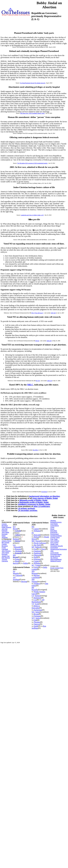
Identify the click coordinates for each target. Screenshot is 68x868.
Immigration (54, 548)
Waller (25, 563)
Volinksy (37, 584)
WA (33, 612)
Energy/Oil (54, 532)
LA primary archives (26, 508)
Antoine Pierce (6, 541)
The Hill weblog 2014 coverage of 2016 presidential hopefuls (32, 163)
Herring (24, 582)
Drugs (52, 529)
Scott (37, 604)
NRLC (30, 385)
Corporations (55, 526)
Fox (35, 549)
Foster (17, 559)
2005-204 (49, 341)
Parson (38, 541)
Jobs (52, 551)
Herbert (38, 596)
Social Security (55, 556)
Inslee (38, 612)
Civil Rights (54, 524)
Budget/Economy (56, 522)
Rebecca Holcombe (36, 607)
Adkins (18, 535)
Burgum (35, 573)
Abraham (18, 551)
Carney (36, 529)
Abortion (53, 521)
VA (14, 577)
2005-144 (50, 381)
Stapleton (37, 553)
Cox (35, 600)
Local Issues (54, 553)
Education (54, 531)
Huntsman (37, 598)
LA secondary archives (28, 510)
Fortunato (37, 616)
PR (33, 588)
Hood (17, 561)
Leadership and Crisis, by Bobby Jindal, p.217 (32, 215)
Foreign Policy (55, 537)
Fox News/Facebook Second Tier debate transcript (33, 83)
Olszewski (37, 555)
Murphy (16, 573)
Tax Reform (54, 558)
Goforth (18, 531)
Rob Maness (6, 558)
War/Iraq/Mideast (56, 559)
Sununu (34, 582)
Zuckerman (38, 610)
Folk (35, 620)
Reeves (16, 563)
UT (33, 596)
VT (33, 604)
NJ (14, 571)
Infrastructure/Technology (59, 549)
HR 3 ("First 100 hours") (37, 313)
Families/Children (56, 536)
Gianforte (37, 551)
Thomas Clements (5, 560)
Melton (36, 537)
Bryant (15, 557)
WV (33, 618)
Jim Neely (37, 545)
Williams (37, 531)
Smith (36, 626)
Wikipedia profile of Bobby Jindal (33, 500)
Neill (35, 557)
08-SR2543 (44, 492)
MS (14, 555)
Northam (16, 579)
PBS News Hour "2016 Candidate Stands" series (32, 113)
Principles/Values (56, 554)
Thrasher (37, 622)
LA (14, 545)
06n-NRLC (36, 450)
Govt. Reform (55, 541)
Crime (52, 527)
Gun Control (54, 542)
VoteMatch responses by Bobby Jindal (34, 504)
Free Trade (54, 539)
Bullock (38, 547)
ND (33, 571)
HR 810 (37, 341)
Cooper (38, 565)
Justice (38, 618)
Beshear (16, 539)
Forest (36, 567)
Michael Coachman (36, 576)
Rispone (18, 549)
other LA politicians (42, 506)
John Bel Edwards (5, 530)
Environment (55, 534)
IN (33, 533)
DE (33, 527)
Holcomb (37, 535)
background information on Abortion (44, 496)
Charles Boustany (5, 525)
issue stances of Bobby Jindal (45, 498)
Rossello (35, 590)
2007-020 (53, 313)
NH (33, 579)
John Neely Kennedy (5, 533)
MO (33, 541)
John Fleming (6, 551)
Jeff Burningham (38, 601)
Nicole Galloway (40, 543)
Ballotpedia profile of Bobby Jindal (34, 502)
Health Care (54, 544)
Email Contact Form (57, 568)
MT (33, 547)
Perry (43, 549)
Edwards (17, 547)
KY (14, 527)
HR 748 (38, 381)
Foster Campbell (5, 548)
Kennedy (18, 553)
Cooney (36, 561)
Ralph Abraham (5, 537)
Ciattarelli (19, 575)
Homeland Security (57, 546)
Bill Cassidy (5, 542)
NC (33, 565)
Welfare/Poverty (56, 561)
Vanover (37, 624)
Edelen (18, 541)
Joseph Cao (6, 556)
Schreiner (37, 559)
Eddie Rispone (6, 527)
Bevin (15, 529)
